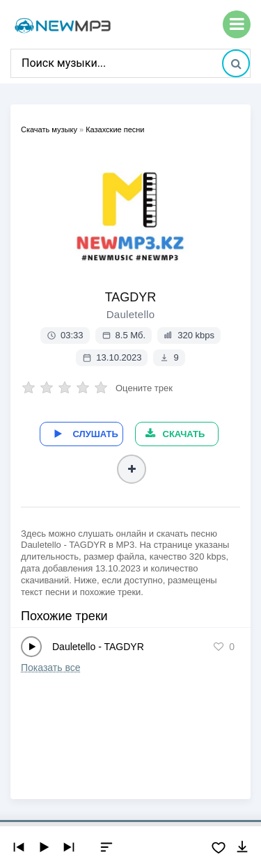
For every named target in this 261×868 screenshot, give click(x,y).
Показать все (50, 668)
